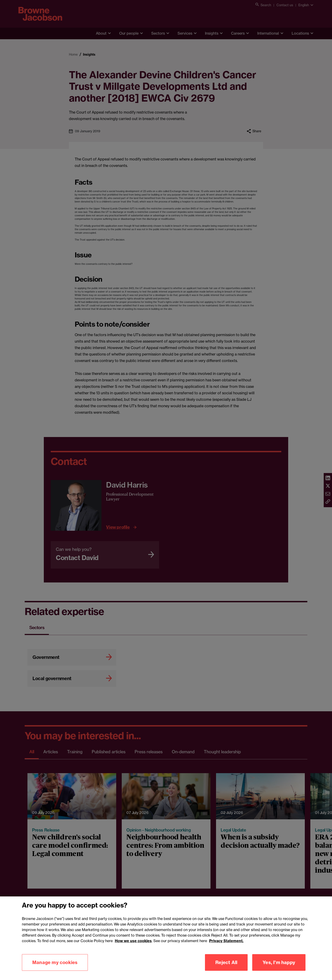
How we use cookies (133, 948)
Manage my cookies (55, 970)
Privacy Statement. (226, 948)
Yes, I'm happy (279, 970)
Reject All (226, 970)
